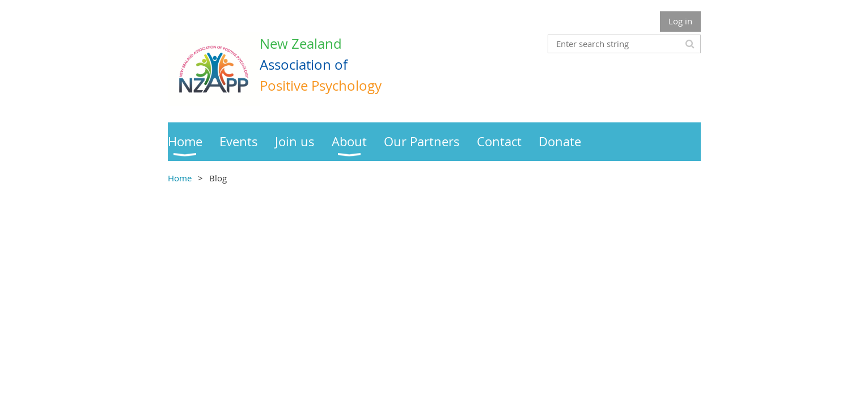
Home (180, 178)
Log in (680, 21)
